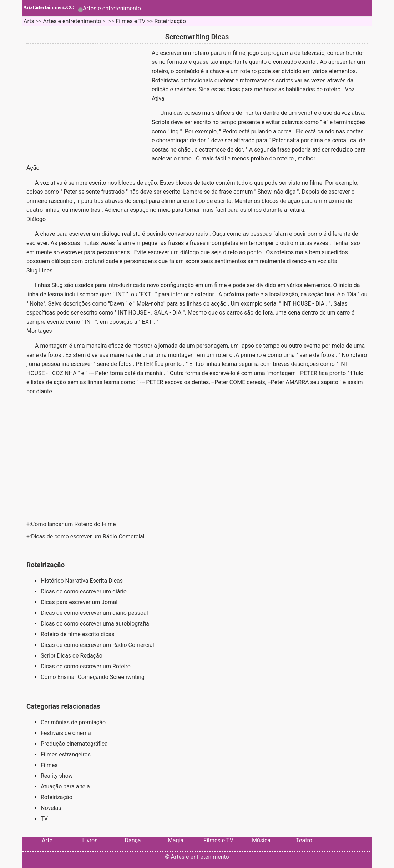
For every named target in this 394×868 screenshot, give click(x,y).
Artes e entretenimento (112, 8)
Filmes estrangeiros (66, 754)
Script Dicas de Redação (72, 656)
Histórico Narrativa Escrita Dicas (82, 581)
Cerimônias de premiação (73, 722)
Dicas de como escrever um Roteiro (86, 666)
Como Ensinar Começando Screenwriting (93, 677)
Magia (176, 840)
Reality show (57, 776)
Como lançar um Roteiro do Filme (74, 524)
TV (44, 819)
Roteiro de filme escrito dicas (78, 634)
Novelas (51, 808)
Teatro (304, 840)
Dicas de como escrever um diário (84, 591)
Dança (133, 840)
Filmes (49, 765)
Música (261, 840)
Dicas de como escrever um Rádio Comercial (89, 537)
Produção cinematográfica (74, 744)
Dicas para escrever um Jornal (80, 602)
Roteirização (170, 21)
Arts (29, 21)
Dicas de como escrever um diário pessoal (95, 613)
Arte (47, 840)
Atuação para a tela (65, 787)
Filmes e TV (130, 21)
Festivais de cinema (66, 733)
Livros (90, 840)
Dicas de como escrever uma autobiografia (96, 624)
